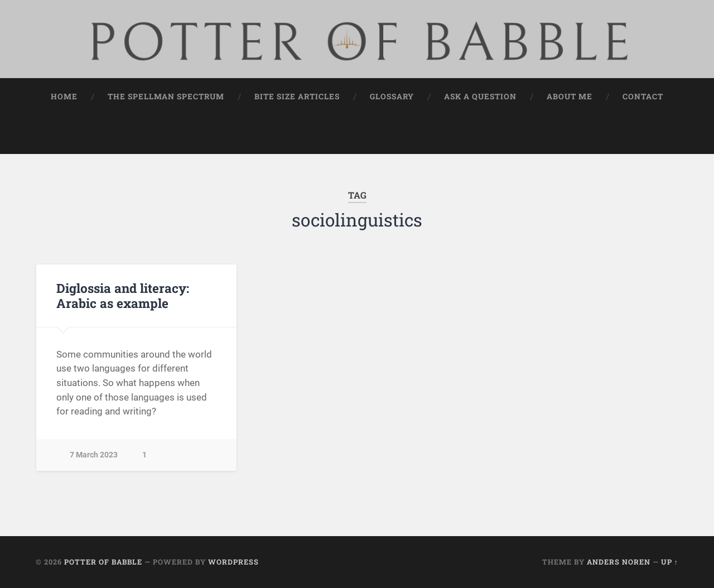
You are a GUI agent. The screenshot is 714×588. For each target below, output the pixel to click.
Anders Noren (619, 562)
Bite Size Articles (297, 97)
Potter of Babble (103, 562)
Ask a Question (480, 97)
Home (64, 97)
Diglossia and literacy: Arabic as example (123, 295)
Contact (643, 97)
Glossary (392, 97)
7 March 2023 (94, 455)
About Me (570, 97)
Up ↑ (670, 562)
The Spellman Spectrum (166, 97)
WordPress (233, 562)
